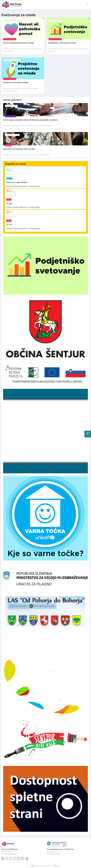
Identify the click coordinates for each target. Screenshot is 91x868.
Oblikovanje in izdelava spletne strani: (47, 866)
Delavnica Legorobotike (17, 182)
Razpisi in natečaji (10, 116)
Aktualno (8, 145)
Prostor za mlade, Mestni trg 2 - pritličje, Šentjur (23, 186)
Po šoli (9, 204)
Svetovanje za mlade (10, 39)
